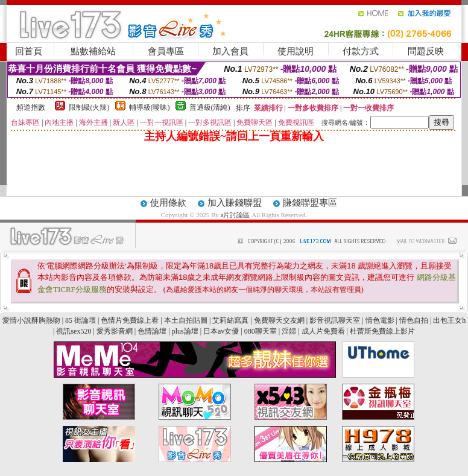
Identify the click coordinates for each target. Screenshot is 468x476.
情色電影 (380, 320)
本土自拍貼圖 (186, 320)
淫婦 (289, 331)
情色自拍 (414, 320)
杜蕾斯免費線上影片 (382, 331)
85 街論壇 (81, 320)
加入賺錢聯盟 (235, 203)
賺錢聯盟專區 (310, 203)
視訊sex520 (74, 331)
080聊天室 (261, 331)
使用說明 (296, 51)
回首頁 (29, 51)
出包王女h (449, 320)
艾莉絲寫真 (230, 320)
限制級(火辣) (89, 107)
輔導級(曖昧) (150, 107)
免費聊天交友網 (279, 320)
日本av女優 (221, 331)
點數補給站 (93, 51)
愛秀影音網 (115, 331)
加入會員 (230, 51)
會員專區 (166, 51)
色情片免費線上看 (130, 320)
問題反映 (426, 51)
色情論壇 (152, 331)
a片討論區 (236, 215)
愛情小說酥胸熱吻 (31, 320)
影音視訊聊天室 (335, 320)
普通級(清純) (210, 107)
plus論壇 (185, 331)
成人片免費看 (323, 331)
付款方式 (361, 51)
